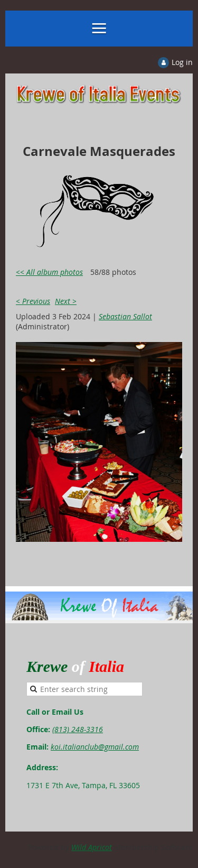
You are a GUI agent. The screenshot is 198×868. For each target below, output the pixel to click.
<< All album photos (49, 272)
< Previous (33, 301)
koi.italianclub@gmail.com (95, 747)
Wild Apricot (92, 847)
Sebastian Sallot (125, 316)
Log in (182, 62)
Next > (66, 301)
